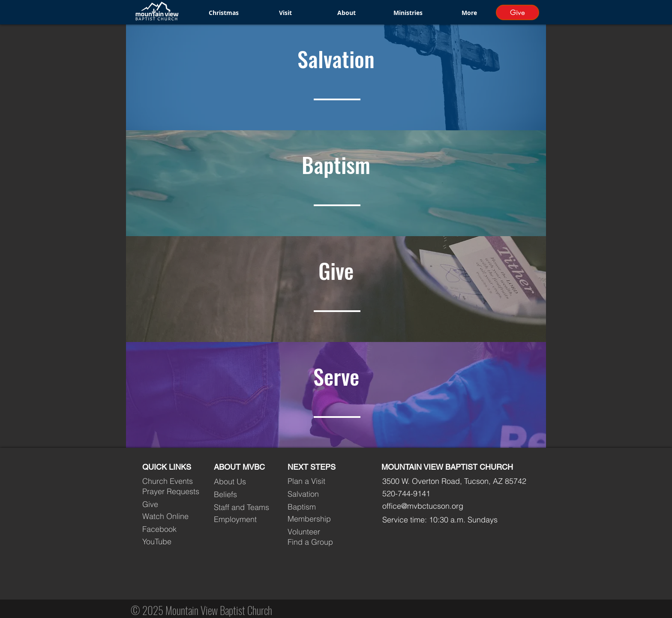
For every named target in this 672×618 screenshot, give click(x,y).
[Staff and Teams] (243, 507)
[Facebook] (172, 529)
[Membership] (317, 519)
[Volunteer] (317, 532)
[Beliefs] (243, 494)
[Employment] (243, 519)
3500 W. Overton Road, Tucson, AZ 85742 (454, 481)
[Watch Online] (172, 516)
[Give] (517, 12)
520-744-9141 (406, 493)
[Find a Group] (317, 542)
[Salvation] (317, 494)
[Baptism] (317, 507)
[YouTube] (172, 542)
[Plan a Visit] (317, 481)
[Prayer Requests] (172, 491)
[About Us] (243, 481)
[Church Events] (172, 481)
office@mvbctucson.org (423, 506)
